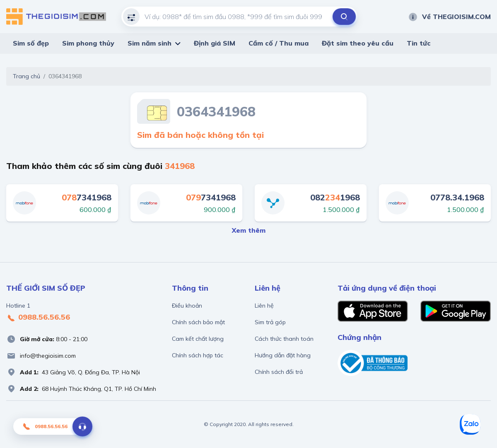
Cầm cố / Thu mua (279, 43)
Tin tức (419, 43)
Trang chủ (27, 76)
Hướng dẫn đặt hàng (283, 355)
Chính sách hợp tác (198, 355)
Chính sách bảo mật (198, 322)
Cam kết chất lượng (198, 339)
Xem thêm (249, 230)
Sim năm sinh (150, 43)
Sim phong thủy (88, 43)
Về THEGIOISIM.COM (449, 17)
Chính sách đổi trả (279, 372)
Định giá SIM (215, 43)
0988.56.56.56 (38, 318)
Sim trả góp (270, 322)
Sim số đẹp (31, 43)
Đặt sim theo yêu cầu (358, 43)
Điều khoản (187, 306)
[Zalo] (470, 424)
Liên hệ (264, 306)
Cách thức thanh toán (284, 339)
